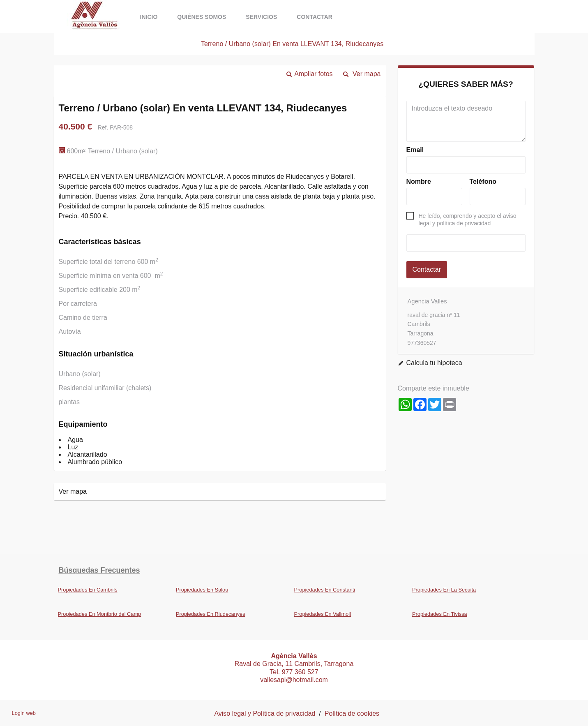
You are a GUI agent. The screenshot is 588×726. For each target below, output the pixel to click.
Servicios (261, 17)
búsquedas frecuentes (99, 570)
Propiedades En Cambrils (88, 590)
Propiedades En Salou (202, 590)
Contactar (315, 17)
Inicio (149, 17)
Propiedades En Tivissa (440, 614)
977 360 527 (300, 672)
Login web (24, 713)
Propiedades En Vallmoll (323, 614)
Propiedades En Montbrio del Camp (100, 614)
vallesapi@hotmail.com (294, 680)
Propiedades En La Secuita (444, 590)
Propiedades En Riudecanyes (211, 614)
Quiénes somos (202, 17)
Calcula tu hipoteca (434, 363)
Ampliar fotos (313, 74)
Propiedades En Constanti (325, 590)
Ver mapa (367, 74)
